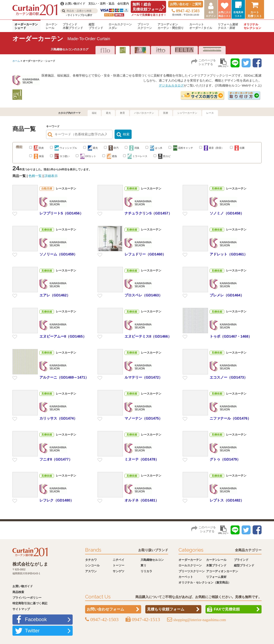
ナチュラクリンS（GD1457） (148, 213)
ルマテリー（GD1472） (143, 377)
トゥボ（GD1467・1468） (231, 336)
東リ (143, 565)
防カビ (162, 156)
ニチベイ (119, 560)
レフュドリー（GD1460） (145, 254)
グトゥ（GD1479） (225, 459)
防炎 (37, 148)
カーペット (186, 577)
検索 (126, 134)
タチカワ (91, 560)
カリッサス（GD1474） (58, 418)
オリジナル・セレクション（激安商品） (205, 583)
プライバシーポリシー (27, 598)
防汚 (111, 148)
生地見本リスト (238, 14)
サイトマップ (21, 609)
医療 (166, 113)
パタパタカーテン (144, 113)
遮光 (108, 113)
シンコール (92, 565)
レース (210, 113)
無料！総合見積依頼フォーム (147, 7)
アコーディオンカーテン (222, 571)
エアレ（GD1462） (55, 295)
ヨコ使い (60, 156)
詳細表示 (51, 176)
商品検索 (18, 592)
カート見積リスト (255, 14)
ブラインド (241, 560)
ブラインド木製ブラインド (73, 26)
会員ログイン (211, 14)
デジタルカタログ (171, 85)
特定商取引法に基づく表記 (30, 603)
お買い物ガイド (23, 586)
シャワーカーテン (187, 113)
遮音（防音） (212, 148)
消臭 (132, 148)
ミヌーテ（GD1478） (142, 459)
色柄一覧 (35, 176)
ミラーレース (135, 156)
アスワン (91, 571)
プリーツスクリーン (145, 26)
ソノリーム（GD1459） (58, 254)
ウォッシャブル (64, 148)
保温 (37, 156)
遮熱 (110, 156)
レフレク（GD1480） (57, 500)
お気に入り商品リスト (225, 14)
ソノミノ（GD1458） (227, 213)
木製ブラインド (216, 565)
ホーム (16, 61)
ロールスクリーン (190, 565)
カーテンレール (51, 26)
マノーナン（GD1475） (143, 418)
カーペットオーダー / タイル (201, 26)
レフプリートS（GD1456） (61, 213)
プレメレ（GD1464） (227, 295)
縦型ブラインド (96, 26)
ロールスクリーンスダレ (120, 26)
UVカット (86, 156)
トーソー (119, 565)
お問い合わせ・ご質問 (186, 4)
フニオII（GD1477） (56, 459)
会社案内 (123, 4)
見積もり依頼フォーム (166, 609)
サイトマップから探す (79, 15)
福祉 (94, 113)
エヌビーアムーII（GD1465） (63, 336)
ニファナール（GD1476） (230, 418)
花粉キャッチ (181, 148)
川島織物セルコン (152, 560)
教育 (122, 113)
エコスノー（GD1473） (229, 377)
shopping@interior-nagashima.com (200, 620)
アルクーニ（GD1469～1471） (64, 377)
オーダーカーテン (190, 560)
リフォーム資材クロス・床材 (228, 26)
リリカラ (146, 571)
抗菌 (237, 148)
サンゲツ (119, 571)
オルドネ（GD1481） (142, 500)
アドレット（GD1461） (229, 254)
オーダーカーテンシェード (26, 26)
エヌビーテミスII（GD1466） (148, 336)
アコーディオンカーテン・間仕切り (171, 26)
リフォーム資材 (216, 577)
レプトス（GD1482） (227, 500)
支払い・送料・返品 (101, 4)
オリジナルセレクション (252, 26)
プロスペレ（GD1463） (143, 295)
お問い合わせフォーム (105, 609)
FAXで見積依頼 (227, 609)
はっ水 (154, 148)
